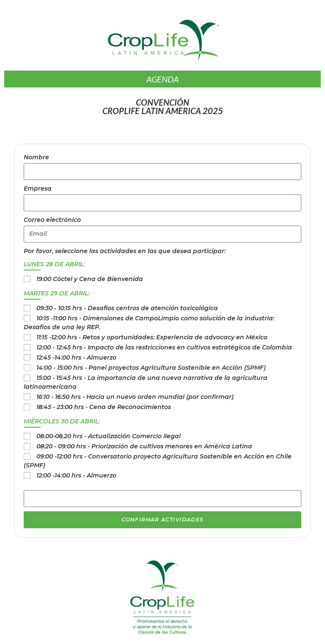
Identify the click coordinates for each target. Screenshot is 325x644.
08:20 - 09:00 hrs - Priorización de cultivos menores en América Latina (144, 446)
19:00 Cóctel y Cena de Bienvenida (90, 279)
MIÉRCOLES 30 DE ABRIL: (62, 421)
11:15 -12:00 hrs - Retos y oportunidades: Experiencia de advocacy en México (152, 337)
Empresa (38, 188)
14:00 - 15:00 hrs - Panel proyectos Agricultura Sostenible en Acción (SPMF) (151, 368)
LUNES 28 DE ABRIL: (54, 264)
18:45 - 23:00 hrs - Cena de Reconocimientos (104, 407)
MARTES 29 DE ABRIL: (56, 293)
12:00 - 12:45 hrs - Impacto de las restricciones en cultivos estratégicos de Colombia (164, 347)
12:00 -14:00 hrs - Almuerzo (76, 475)
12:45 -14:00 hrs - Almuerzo (76, 357)
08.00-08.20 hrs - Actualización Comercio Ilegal (109, 436)
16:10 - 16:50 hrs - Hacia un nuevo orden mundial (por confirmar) (135, 397)
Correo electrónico (52, 220)
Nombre (36, 157)
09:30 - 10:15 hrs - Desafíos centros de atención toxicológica (127, 308)
